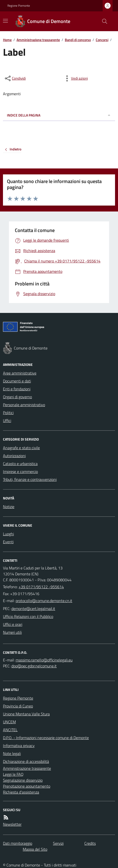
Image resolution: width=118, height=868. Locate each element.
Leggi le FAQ (13, 774)
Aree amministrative (20, 373)
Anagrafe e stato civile (21, 448)
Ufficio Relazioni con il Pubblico (28, 616)
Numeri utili (12, 632)
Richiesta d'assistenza (21, 792)
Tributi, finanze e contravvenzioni (30, 479)
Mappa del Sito (35, 849)
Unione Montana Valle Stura (26, 714)
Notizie (9, 507)
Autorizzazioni (14, 456)
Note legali (12, 753)
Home (7, 40)
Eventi (8, 542)
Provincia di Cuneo (18, 706)
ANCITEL (10, 730)
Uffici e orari (13, 624)
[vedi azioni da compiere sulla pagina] (75, 78)
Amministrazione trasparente (38, 40)
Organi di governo (17, 397)
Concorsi (102, 40)
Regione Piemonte (19, 6)
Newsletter (12, 824)
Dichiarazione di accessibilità (26, 761)
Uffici (7, 421)
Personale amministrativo (24, 405)
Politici (8, 413)
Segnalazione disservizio (23, 780)
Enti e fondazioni (17, 389)
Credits (90, 843)
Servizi (58, 843)
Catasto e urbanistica (20, 464)
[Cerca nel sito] (103, 21)
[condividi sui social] (15, 78)
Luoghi (8, 534)
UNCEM (9, 722)
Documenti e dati (17, 381)
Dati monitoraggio (18, 843)
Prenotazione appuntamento (27, 786)
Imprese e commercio (20, 471)
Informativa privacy (19, 746)
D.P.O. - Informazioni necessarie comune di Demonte (46, 738)
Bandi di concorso (78, 40)
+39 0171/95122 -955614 (41, 587)
